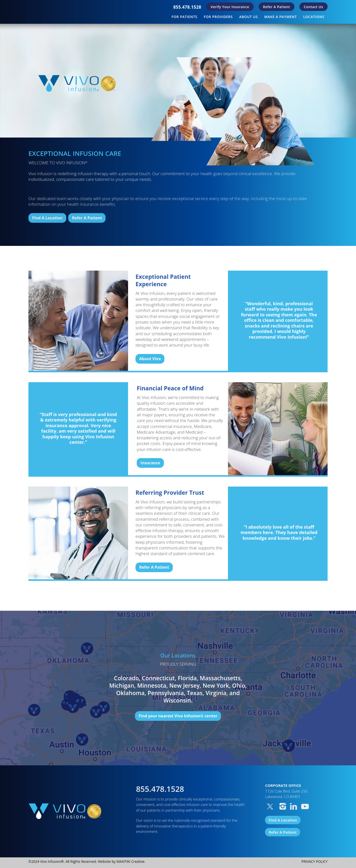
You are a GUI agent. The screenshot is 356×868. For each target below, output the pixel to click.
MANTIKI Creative (130, 861)
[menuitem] (187, 7)
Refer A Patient (277, 7)
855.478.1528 (187, 7)
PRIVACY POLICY (314, 861)
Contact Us (313, 7)
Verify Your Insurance (230, 7)
